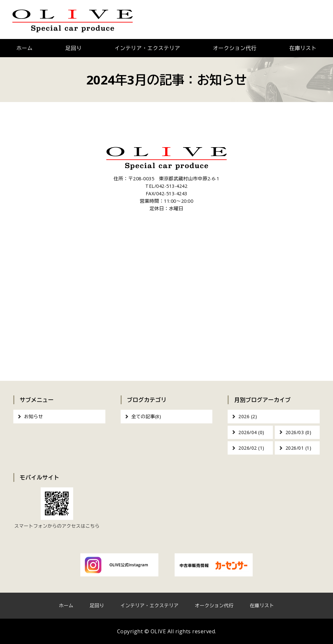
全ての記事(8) (146, 416)
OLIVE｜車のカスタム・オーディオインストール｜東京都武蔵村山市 (73, 19)
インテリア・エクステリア (147, 48)
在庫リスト (262, 605)
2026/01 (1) (299, 448)
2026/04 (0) (251, 432)
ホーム (24, 48)
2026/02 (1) (251, 448)
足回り (73, 48)
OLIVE (158, 631)
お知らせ (33, 416)
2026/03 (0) (299, 432)
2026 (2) (248, 416)
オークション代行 (235, 48)
